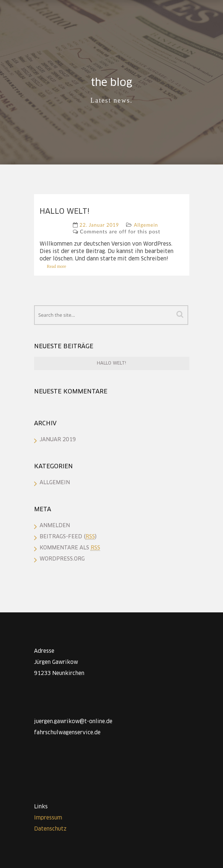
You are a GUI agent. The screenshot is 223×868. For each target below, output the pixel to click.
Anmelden (55, 526)
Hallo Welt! (65, 212)
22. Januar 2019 (99, 225)
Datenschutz (50, 829)
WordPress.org (62, 559)
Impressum (48, 818)
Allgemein (146, 225)
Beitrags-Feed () (68, 537)
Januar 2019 (58, 440)
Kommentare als (70, 548)
